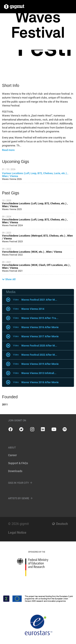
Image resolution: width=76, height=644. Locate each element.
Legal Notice (17, 533)
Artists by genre (19, 498)
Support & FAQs (18, 463)
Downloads (15, 471)
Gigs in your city (18, 483)
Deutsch (62, 524)
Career (12, 455)
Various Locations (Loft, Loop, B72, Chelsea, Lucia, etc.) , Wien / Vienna (35, 175)
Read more (8, 150)
